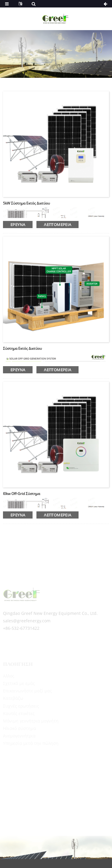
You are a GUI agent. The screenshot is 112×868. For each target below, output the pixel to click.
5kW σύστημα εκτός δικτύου (26, 203)
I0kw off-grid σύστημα (22, 494)
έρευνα (18, 225)
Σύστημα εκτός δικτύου (22, 348)
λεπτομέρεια (57, 225)
